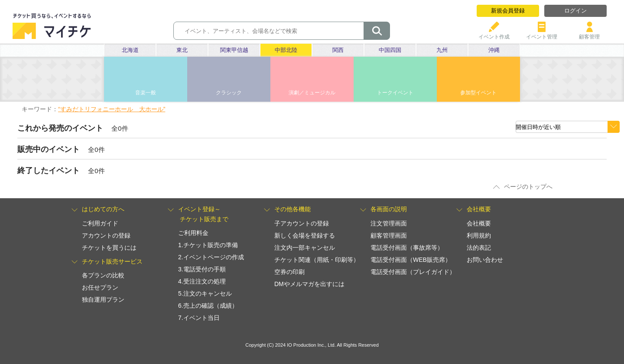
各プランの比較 (103, 275)
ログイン (575, 11)
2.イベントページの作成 (211, 257)
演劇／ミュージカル (312, 93)
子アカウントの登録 (302, 223)
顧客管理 (589, 34)
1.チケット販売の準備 (208, 245)
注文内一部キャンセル (305, 248)
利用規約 (479, 235)
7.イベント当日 (199, 318)
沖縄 (494, 50)
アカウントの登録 (106, 235)
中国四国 (390, 50)
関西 (338, 50)
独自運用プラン (103, 300)
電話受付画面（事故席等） (407, 248)
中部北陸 (286, 50)
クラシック (229, 93)
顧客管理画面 (389, 235)
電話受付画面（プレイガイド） (413, 272)
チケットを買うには (109, 248)
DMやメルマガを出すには (309, 284)
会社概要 (479, 223)
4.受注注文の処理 (202, 281)
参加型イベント (478, 93)
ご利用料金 (193, 233)
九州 (442, 50)
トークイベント (395, 93)
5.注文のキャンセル (205, 293)
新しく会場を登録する (305, 235)
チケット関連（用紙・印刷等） (317, 260)
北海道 (130, 50)
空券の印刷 (289, 272)
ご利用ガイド (100, 223)
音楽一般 (146, 93)
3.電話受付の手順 (202, 269)
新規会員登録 (508, 11)
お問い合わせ (485, 260)
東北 (182, 50)
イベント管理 (542, 34)
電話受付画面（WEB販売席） (411, 260)
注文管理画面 (389, 223)
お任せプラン (100, 287)
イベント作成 (494, 34)
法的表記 (479, 248)
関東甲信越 (234, 50)
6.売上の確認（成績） (208, 306)
